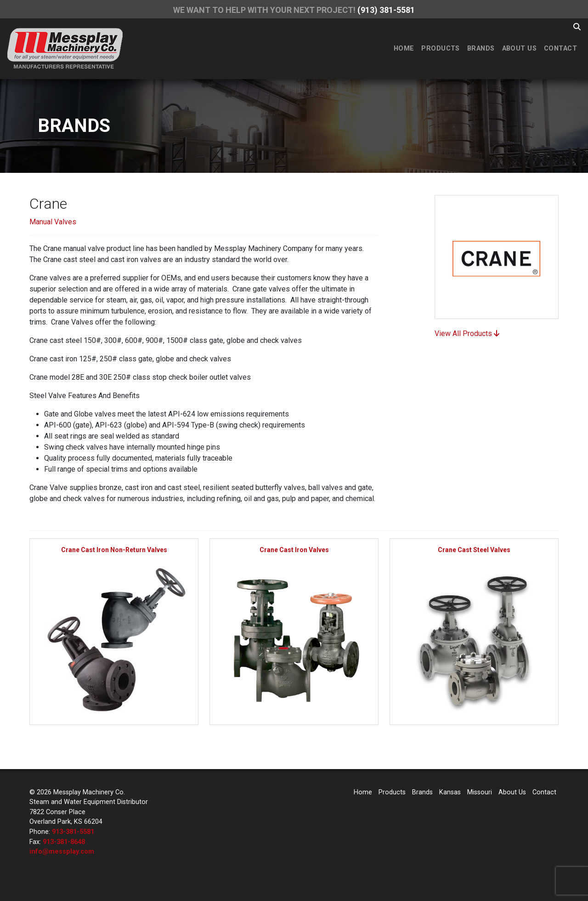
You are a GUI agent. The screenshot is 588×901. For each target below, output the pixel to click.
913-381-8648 (64, 842)
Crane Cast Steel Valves (474, 550)
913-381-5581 (73, 832)
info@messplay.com (62, 852)
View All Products (467, 334)
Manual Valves (53, 222)
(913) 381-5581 (386, 10)
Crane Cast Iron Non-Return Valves (114, 550)
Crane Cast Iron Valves (294, 550)
